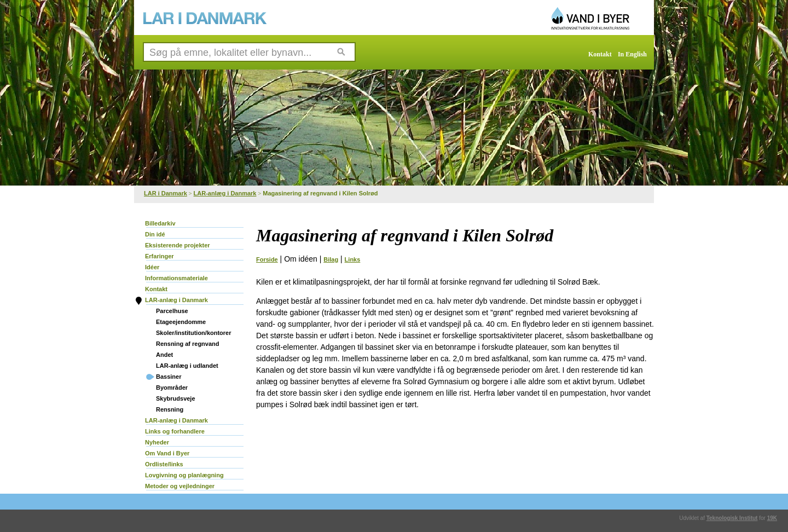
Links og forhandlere (175, 431)
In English (632, 54)
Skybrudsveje (176, 398)
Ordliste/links (164, 464)
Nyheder (157, 442)
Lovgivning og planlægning (184, 475)
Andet (164, 355)
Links (353, 259)
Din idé (155, 234)
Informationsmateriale (176, 278)
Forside (267, 259)
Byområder (172, 388)
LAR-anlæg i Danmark (225, 193)
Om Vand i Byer (167, 453)
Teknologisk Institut (732, 518)
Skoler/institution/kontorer (194, 333)
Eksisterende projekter (178, 245)
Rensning (170, 409)
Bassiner (169, 377)
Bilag (331, 259)
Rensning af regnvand (188, 344)
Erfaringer (160, 256)
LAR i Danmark (166, 193)
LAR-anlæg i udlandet (187, 366)
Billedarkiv (160, 223)
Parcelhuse (172, 311)
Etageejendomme (181, 322)
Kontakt (600, 54)
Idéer (152, 267)
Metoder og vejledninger (180, 486)
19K (772, 518)
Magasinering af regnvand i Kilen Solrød (320, 193)
